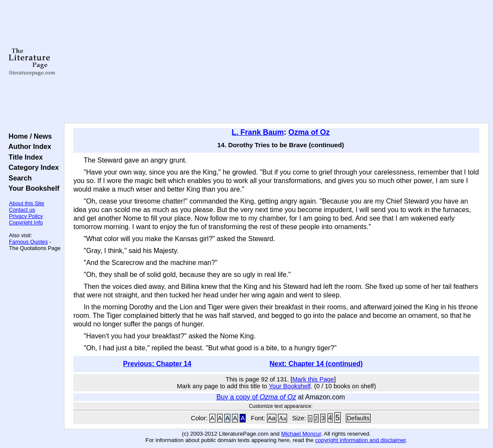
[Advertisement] (277, 62)
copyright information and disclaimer (361, 440)
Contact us (22, 210)
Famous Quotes (28, 242)
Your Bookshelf (32, 188)
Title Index (24, 157)
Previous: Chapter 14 (157, 364)
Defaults (358, 418)
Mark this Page (313, 379)
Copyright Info (26, 223)
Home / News (28, 136)
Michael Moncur (301, 434)
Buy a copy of (256, 397)
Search (18, 178)
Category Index (32, 167)
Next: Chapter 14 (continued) (316, 364)
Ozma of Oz (309, 132)
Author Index (28, 146)
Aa (272, 418)
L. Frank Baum (258, 132)
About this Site (27, 203)
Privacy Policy (26, 216)
